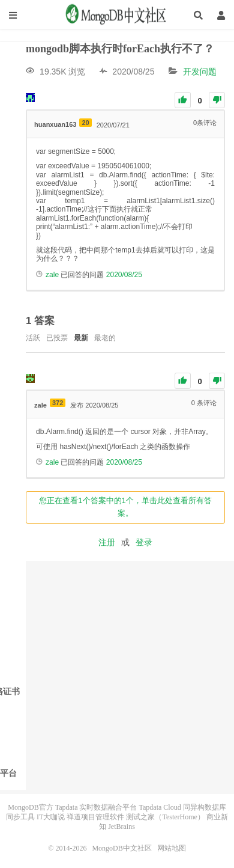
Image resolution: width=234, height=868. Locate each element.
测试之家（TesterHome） (165, 817)
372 (58, 403)
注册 (107, 542)
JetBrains (121, 827)
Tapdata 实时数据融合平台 (96, 807)
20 (85, 123)
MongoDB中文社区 (117, 15)
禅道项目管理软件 (95, 817)
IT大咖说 (51, 817)
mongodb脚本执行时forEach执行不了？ (120, 49)
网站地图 (172, 848)
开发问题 (200, 72)
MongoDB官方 (30, 807)
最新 (81, 338)
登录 (144, 542)
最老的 (105, 338)
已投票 (57, 338)
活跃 (33, 338)
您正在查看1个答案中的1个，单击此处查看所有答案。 (125, 507)
